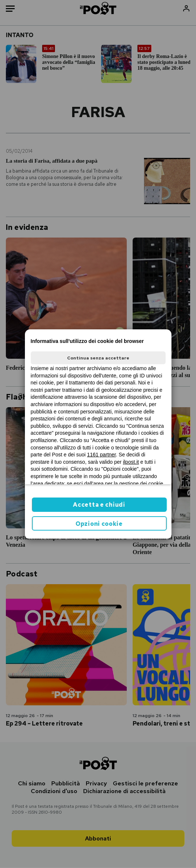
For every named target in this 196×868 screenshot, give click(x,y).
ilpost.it (131, 462)
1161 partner (102, 455)
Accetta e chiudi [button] (99, 505)
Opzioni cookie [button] (99, 524)
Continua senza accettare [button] (98, 358)
